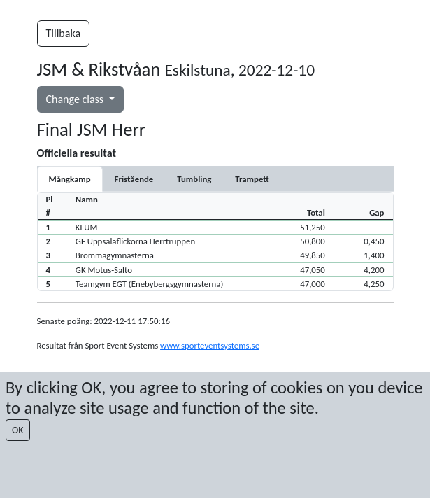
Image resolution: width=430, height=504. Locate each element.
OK (18, 430)
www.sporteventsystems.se (210, 345)
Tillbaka (64, 33)
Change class (76, 99)
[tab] (134, 179)
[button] (215, 227)
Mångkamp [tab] (70, 179)
